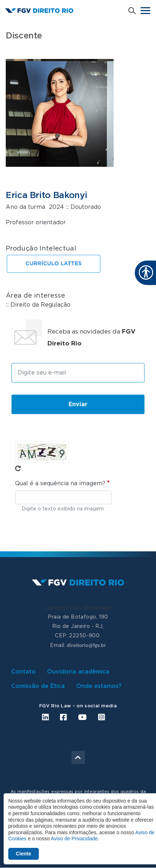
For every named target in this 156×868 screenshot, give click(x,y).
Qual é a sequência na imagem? (60, 483)
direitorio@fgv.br (86, 645)
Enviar (78, 404)
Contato (23, 672)
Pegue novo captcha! (18, 468)
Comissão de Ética (38, 686)
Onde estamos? (99, 686)
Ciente (24, 854)
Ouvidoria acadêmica (78, 672)
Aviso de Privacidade (74, 839)
